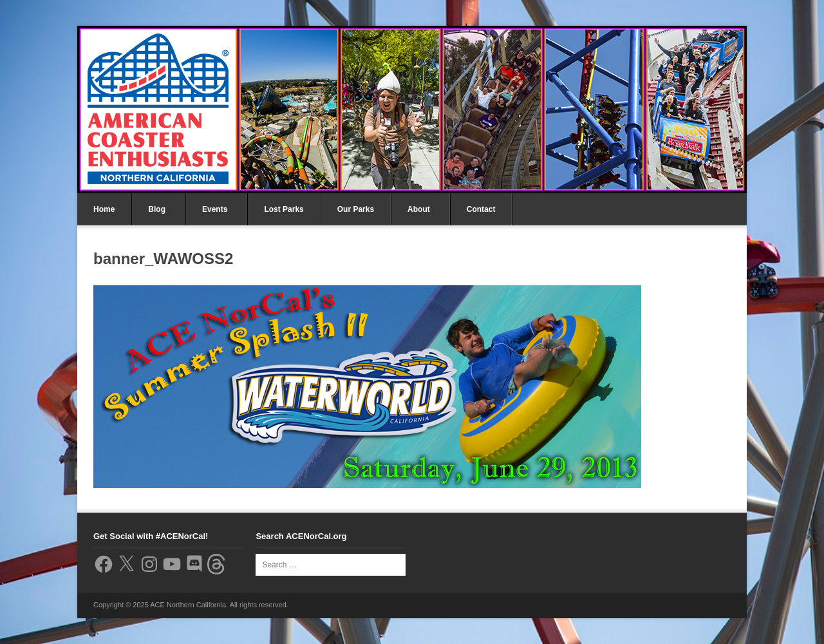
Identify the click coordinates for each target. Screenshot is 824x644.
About (419, 209)
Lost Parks (284, 209)
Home (104, 209)
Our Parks (356, 209)
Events (215, 209)
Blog (157, 209)
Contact (481, 209)
